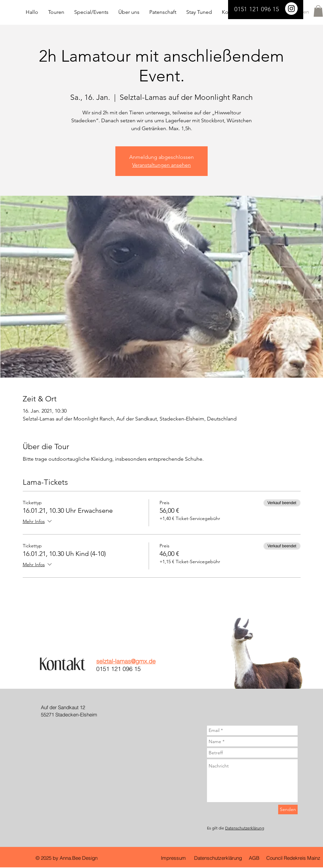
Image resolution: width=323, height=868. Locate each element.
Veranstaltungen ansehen (161, 165)
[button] (318, 11)
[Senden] (288, 810)
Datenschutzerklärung (245, 828)
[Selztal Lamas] (291, 9)
